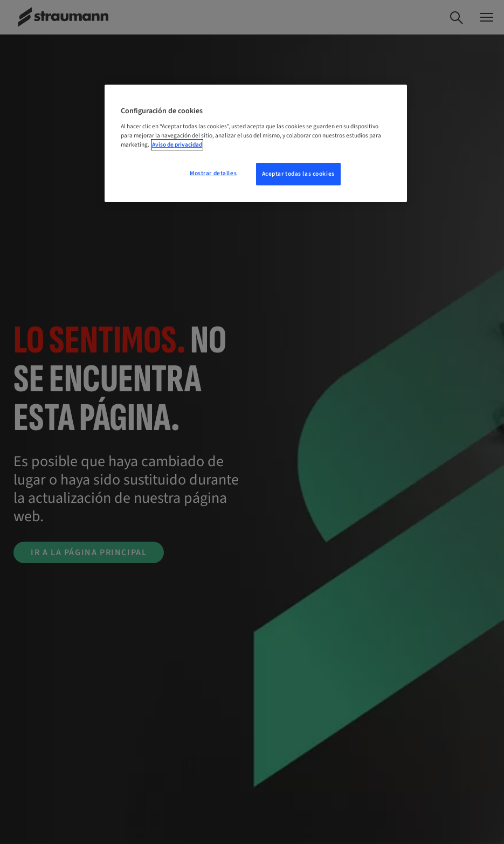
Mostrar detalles (213, 173)
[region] (256, 144)
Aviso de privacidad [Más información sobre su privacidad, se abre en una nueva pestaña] (177, 145)
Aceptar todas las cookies (298, 174)
